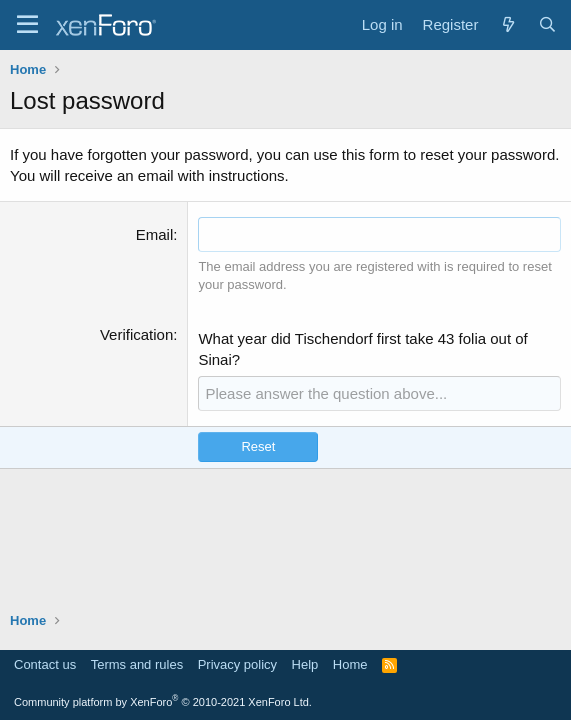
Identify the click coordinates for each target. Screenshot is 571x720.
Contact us (45, 664)
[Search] (547, 24)
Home (350, 664)
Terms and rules (137, 664)
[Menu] (27, 25)
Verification (136, 334)
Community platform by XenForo (163, 702)
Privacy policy (237, 664)
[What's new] (507, 24)
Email (155, 234)
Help (305, 664)
